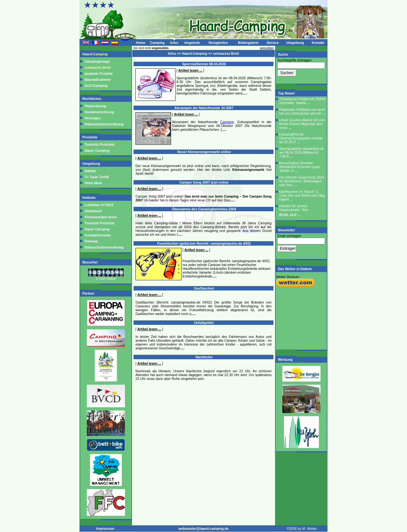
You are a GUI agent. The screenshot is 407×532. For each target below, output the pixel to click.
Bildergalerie (248, 43)
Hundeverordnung (99, 112)
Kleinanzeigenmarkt (248, 170)
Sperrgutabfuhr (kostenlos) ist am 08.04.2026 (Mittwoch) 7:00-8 (301, 152)
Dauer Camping (97, 150)
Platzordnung (95, 106)
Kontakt (318, 43)
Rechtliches (92, 99)
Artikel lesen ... (190, 70)
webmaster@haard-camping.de (203, 528)
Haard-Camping (95, 54)
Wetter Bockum (288, 277)
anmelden (267, 48)
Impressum (105, 528)
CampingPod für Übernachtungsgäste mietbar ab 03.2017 (301, 138)
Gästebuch (93, 211)
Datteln (90, 171)
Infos (174, 43)
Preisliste (90, 137)
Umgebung (295, 43)
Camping (157, 43)
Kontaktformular (97, 235)
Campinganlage (97, 61)
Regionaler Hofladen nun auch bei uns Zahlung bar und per (302, 111)
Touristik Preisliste (100, 144)
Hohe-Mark (93, 183)
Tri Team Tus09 (97, 177)
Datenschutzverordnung (104, 124)
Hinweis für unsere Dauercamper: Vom (294, 210)
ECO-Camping (96, 86)
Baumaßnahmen (98, 80)
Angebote (192, 43)
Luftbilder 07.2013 (99, 205)
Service (273, 43)
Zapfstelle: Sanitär (303, 101)
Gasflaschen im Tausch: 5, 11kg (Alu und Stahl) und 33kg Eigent (302, 195)
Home (141, 43)
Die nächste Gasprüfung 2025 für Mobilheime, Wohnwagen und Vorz (302, 181)
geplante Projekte (99, 73)
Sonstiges (93, 118)
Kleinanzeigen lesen (100, 217)
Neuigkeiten (218, 43)
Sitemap (91, 241)
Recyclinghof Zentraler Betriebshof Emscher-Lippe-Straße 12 (300, 167)
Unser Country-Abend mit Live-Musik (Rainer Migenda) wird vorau (302, 124)
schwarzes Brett (98, 67)
